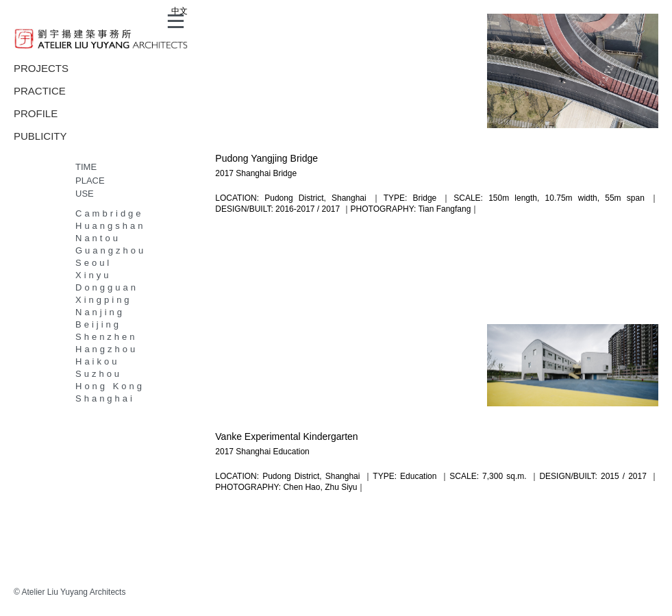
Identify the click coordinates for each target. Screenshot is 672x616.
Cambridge (110, 213)
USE (85, 194)
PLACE (90, 181)
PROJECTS (41, 68)
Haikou (97, 361)
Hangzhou (107, 349)
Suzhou (99, 374)
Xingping (104, 300)
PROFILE (36, 113)
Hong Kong (110, 386)
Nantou (98, 238)
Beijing (98, 324)
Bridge (285, 173)
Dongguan (107, 287)
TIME (86, 167)
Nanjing (100, 312)
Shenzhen (107, 337)
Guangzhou (111, 250)
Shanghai (105, 398)
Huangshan (111, 226)
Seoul (94, 263)
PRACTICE (40, 91)
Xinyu (94, 275)
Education (291, 452)
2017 (224, 173)
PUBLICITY (40, 136)
